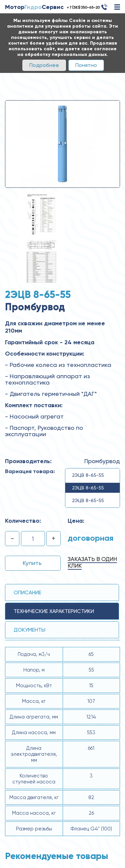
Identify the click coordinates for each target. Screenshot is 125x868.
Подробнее (44, 65)
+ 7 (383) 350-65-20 (83, 7)
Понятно (86, 65)
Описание (27, 592)
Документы (29, 630)
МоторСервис (34, 7)
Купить (32, 563)
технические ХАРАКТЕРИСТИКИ (54, 611)
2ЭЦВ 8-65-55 (88, 475)
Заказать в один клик (92, 562)
